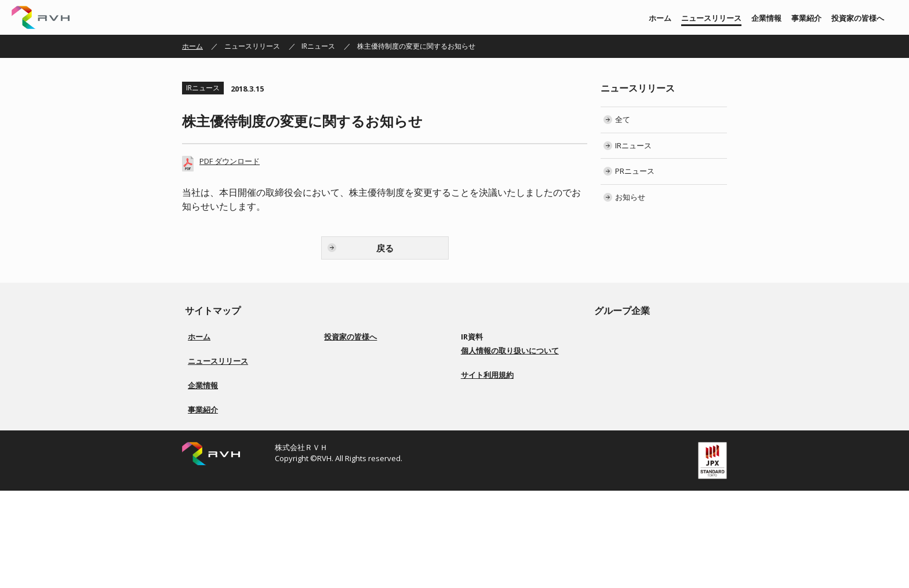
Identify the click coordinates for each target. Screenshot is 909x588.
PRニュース (635, 171)
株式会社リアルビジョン (647, 337)
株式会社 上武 (630, 351)
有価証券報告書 (492, 365)
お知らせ (630, 197)
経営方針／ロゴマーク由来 (230, 441)
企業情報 (766, 18)
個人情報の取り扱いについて (510, 472)
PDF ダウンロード (230, 161)
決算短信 (482, 351)
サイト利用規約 (487, 496)
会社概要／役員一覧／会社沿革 (237, 455)
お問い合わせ (489, 448)
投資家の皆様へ (858, 18)
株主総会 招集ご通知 (500, 379)
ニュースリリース (711, 18)
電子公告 (482, 420)
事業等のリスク (355, 420)
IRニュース (318, 46)
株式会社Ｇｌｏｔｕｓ (643, 392)
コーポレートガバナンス (369, 392)
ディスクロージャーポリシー (376, 434)
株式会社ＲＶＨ (41, 17)
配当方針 (345, 406)
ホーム (660, 18)
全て (623, 119)
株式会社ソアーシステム (647, 365)
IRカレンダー (488, 392)
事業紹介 (806, 18)
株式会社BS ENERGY (640, 379)
